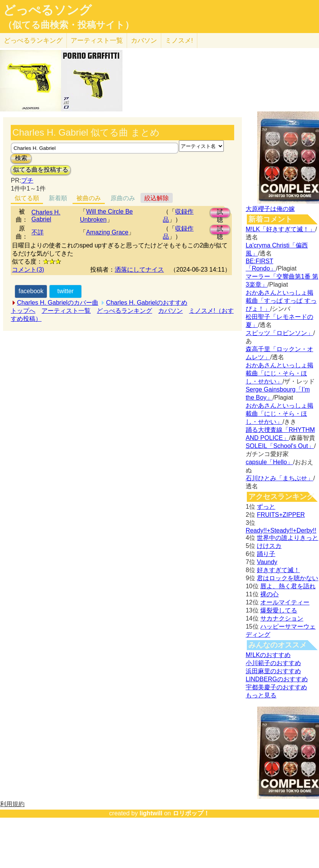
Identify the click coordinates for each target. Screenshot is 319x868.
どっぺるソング (47, 10)
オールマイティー (285, 602)
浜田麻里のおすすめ (273, 671)
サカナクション (282, 618)
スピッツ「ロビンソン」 (279, 333)
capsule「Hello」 (269, 462)
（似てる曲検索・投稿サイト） (69, 25)
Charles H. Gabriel (46, 216)
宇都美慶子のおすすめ (276, 687)
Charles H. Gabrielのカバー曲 (58, 303)
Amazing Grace (107, 232)
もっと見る (261, 695)
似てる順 (27, 198)
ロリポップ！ (191, 813)
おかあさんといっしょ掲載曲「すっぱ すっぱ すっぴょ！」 (281, 301)
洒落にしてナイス (139, 270)
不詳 (38, 232)
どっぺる (33, 41)
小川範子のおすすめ (273, 663)
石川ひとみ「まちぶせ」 (279, 478)
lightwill (151, 813)
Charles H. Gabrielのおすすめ (147, 303)
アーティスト (97, 41)
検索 (21, 158)
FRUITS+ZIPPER (281, 515)
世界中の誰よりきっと (288, 538)
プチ (27, 180)
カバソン (144, 41)
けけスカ (269, 546)
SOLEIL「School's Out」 (280, 446)
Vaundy (267, 562)
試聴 (220, 213)
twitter (65, 291)
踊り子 (266, 554)
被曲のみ (89, 198)
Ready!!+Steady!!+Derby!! (281, 530)
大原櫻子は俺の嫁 (270, 209)
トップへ (23, 311)
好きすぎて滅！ (278, 570)
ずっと (266, 507)
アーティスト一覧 (66, 311)
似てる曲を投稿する (41, 170)
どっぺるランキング (124, 311)
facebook (31, 291)
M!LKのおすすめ (268, 655)
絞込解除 (157, 198)
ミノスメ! (179, 41)
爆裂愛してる (279, 610)
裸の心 (269, 594)
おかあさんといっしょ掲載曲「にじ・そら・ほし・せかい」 (279, 373)
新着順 (58, 198)
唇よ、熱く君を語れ (288, 586)
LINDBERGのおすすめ (277, 679)
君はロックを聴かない (288, 578)
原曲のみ (123, 198)
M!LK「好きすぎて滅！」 (280, 229)
